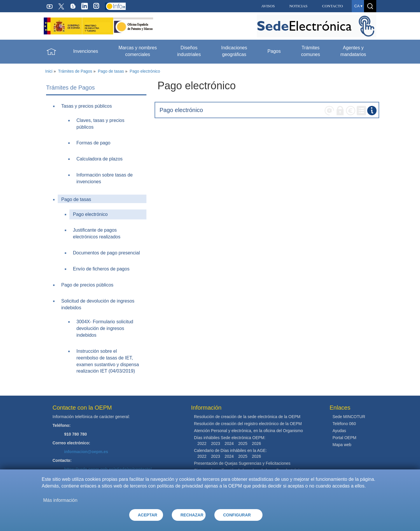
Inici (49, 71)
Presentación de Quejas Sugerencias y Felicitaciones (242, 463)
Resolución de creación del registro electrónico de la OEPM (248, 424)
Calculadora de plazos (99, 159)
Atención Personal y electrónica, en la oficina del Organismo (249, 431)
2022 (202, 443)
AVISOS (268, 6)
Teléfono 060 (344, 424)
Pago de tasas (111, 71)
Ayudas (339, 431)
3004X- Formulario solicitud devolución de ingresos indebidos (105, 328)
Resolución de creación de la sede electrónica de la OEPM (247, 417)
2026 (257, 443)
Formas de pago (93, 143)
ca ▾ (358, 6)
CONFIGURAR (237, 515)
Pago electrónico (145, 71)
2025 (243, 443)
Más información (60, 500)
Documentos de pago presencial (106, 253)
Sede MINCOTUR (349, 417)
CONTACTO (332, 6)
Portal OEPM (344, 438)
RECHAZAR (192, 515)
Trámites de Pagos (75, 71)
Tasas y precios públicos (86, 106)
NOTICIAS (298, 6)
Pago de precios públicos (87, 285)
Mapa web (342, 445)
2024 (229, 443)
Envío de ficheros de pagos (101, 269)
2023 (215, 443)
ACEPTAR (148, 515)
